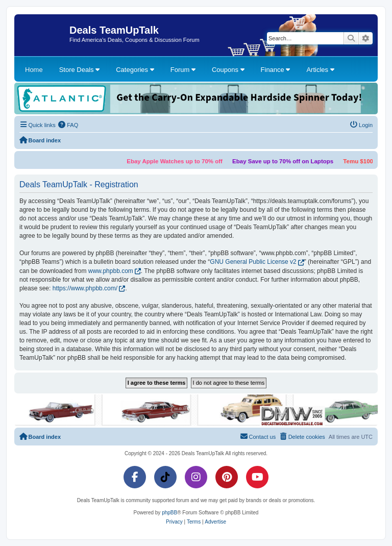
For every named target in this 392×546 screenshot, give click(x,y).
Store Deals (80, 70)
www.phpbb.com (111, 271)
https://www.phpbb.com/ (85, 288)
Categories (135, 70)
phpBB (169, 513)
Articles (320, 70)
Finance (276, 70)
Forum (183, 70)
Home (34, 70)
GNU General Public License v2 (253, 262)
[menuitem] (68, 125)
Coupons (228, 70)
